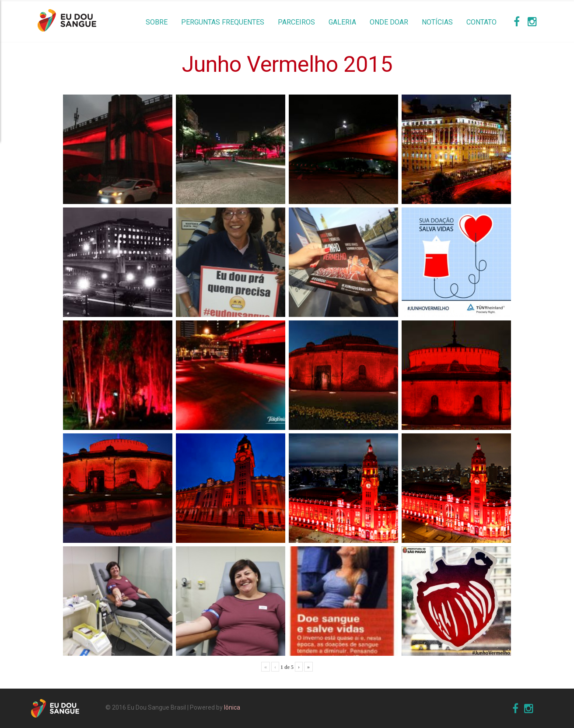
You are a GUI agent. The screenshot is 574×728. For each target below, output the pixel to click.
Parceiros (296, 22)
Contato (481, 22)
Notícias (437, 22)
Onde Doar (389, 22)
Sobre (157, 22)
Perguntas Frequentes (223, 22)
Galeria (342, 22)
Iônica (232, 707)
